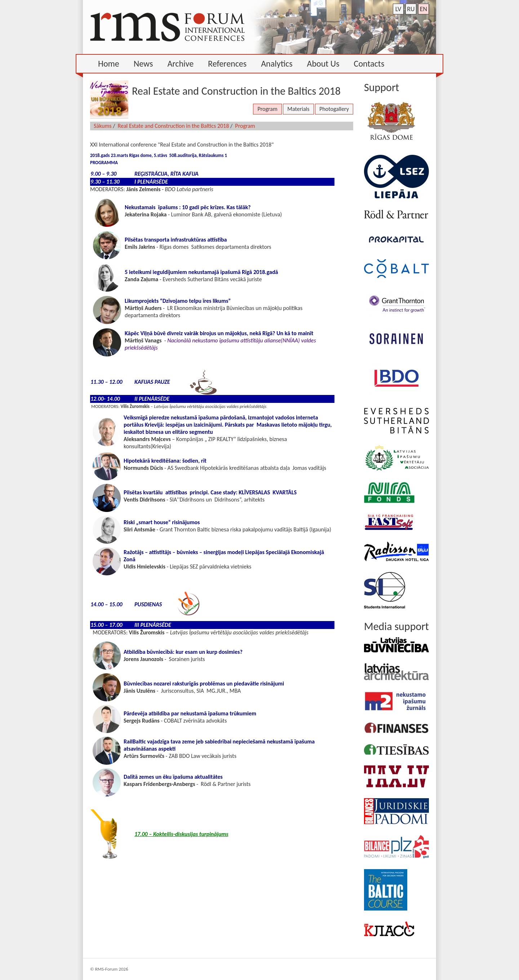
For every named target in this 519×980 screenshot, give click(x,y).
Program (267, 109)
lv (398, 9)
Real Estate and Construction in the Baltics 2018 (174, 126)
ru (411, 9)
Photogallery (334, 109)
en (423, 9)
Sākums (103, 126)
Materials (298, 109)
